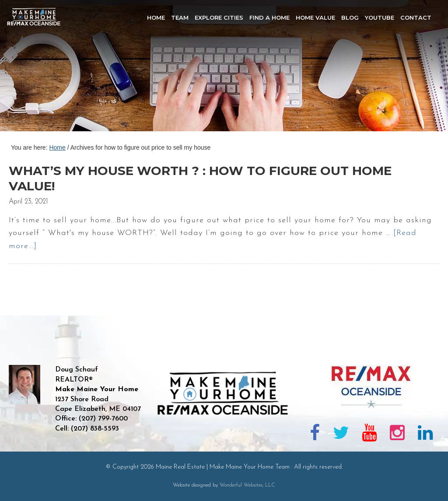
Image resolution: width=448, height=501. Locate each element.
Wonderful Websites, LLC (247, 485)
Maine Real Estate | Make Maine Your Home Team (38, 68)
